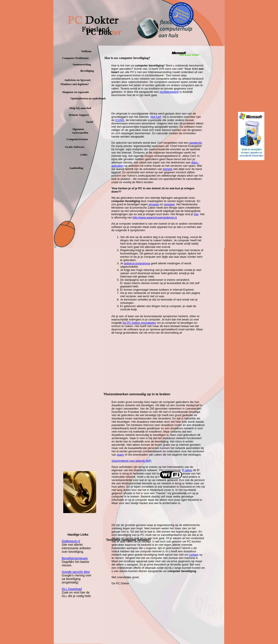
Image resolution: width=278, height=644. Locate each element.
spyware (169, 204)
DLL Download (72, 589)
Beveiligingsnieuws (75, 558)
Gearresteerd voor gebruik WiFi (131, 461)
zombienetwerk (169, 92)
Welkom (86, 51)
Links (84, 155)
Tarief (89, 122)
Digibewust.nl (71, 541)
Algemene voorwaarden (80, 131)
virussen (154, 204)
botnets (168, 169)
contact (194, 555)
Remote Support (79, 115)
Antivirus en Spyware (78, 80)
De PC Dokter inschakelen (139, 323)
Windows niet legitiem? (75, 84)
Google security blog (76, 572)
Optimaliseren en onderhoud (88, 98)
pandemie (196, 143)
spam (121, 455)
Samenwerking (82, 64)
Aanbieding (76, 168)
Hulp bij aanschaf (80, 108)
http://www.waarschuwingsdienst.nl (155, 217)
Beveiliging (87, 71)
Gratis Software (75, 147)
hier (196, 214)
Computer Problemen (75, 58)
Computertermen (77, 139)
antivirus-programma (137, 263)
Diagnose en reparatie (76, 92)
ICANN (120, 120)
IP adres (187, 470)
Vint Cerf (155, 117)
